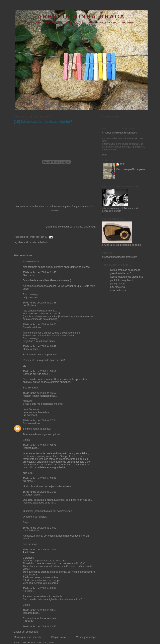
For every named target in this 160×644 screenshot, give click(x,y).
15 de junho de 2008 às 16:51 (40, 371)
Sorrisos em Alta (32, 374)
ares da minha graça (81, 17)
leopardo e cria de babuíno (34, 242)
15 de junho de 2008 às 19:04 (40, 478)
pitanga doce (117, 284)
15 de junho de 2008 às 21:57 (40, 492)
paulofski (28, 531)
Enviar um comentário (26, 632)
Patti (25, 552)
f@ (24, 481)
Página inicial (59, 637)
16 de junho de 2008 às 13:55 (40, 627)
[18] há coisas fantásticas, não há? (43, 122)
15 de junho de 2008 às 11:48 (40, 272)
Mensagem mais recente (28, 637)
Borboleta (28, 423)
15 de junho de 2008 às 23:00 (40, 528)
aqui (93, 227)
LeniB (26, 305)
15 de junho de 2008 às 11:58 (40, 303)
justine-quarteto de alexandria (127, 277)
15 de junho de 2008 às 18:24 (40, 445)
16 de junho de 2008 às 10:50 (40, 610)
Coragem (28, 495)
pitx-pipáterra (117, 287)
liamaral (27, 613)
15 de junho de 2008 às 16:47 (40, 346)
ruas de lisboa (118, 290)
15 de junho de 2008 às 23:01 (40, 550)
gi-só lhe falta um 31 (122, 273)
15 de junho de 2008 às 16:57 (40, 393)
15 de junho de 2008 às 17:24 (40, 421)
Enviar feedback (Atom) (41, 643)
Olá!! (26, 275)
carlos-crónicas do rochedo (125, 270)
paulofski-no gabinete (122, 280)
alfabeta (27, 349)
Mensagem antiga (86, 637)
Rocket (27, 448)
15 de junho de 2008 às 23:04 (40, 588)
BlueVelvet (29, 327)
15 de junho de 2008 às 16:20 (40, 325)
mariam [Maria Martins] (36, 396)
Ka (24, 591)
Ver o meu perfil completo (130, 169)
